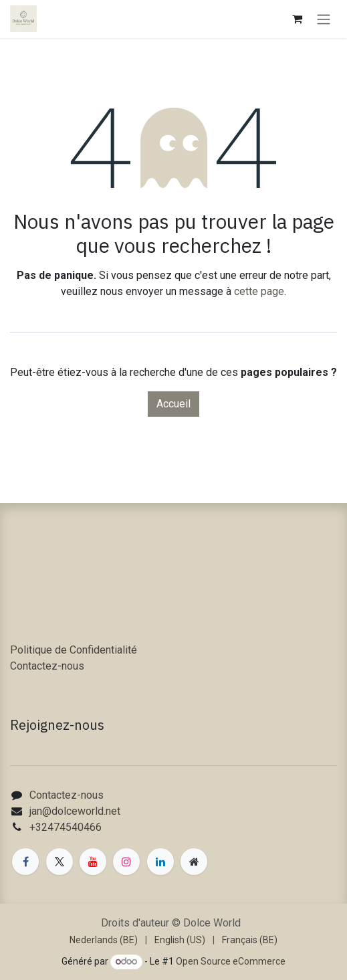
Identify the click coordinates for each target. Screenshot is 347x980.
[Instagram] (126, 862)
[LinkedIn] (160, 862)
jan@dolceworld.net (75, 811)
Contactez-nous (47, 666)
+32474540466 (66, 827)
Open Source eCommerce (231, 961)
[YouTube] (93, 862)
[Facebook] (25, 862)
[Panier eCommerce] (297, 19)
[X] (60, 862)
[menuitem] (104, 940)
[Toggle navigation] (324, 19)
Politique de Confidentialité (74, 650)
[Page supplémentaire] (194, 862)
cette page (259, 291)
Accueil (173, 404)
